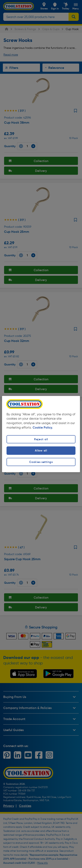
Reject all (41, 439)
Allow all (41, 451)
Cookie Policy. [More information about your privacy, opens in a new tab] (43, 428)
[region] (41, 434)
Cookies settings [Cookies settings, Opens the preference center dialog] (41, 462)
